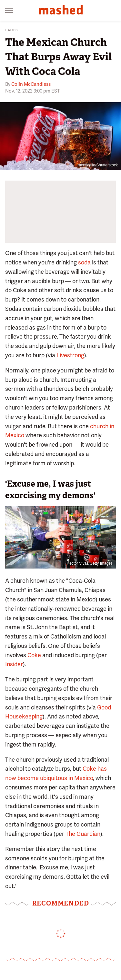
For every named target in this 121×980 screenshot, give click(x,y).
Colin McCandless (31, 84)
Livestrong (70, 355)
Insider (14, 664)
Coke (34, 655)
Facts (12, 30)
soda (84, 262)
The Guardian (83, 834)
